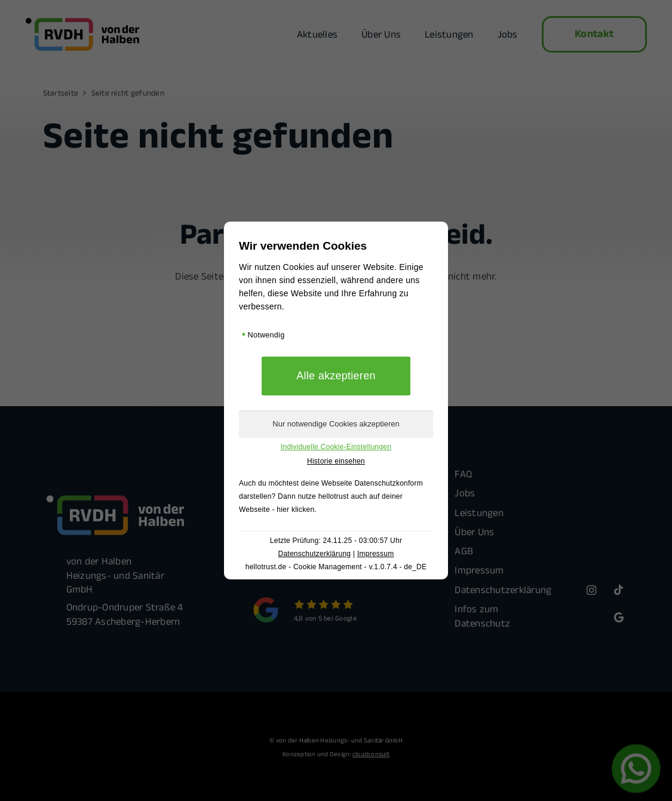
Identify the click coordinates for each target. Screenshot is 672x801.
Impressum (376, 554)
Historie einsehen (336, 461)
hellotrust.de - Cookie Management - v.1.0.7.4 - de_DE (336, 567)
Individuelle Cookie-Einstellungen (336, 447)
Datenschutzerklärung (314, 554)
